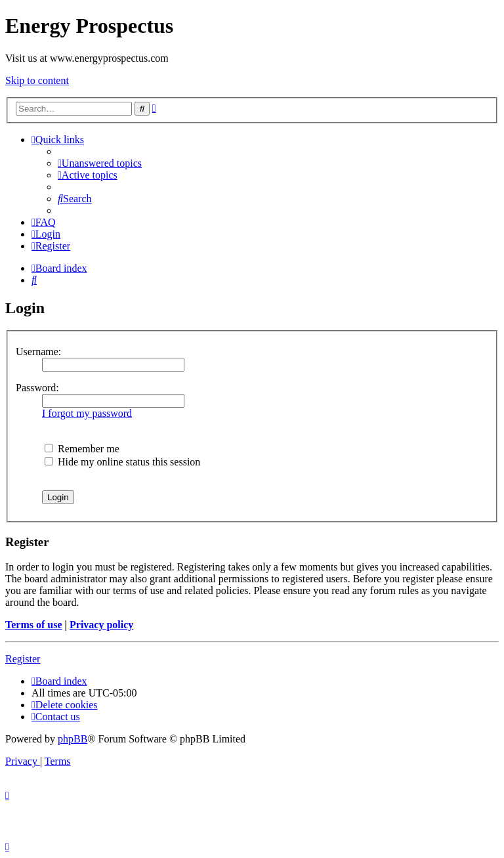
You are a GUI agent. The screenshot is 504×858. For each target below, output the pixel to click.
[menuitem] (100, 163)
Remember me (82, 449)
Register (23, 659)
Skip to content (37, 80)
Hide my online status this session (122, 462)
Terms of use (34, 625)
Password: (37, 388)
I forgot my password (87, 413)
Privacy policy (101, 625)
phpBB (73, 739)
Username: (38, 352)
